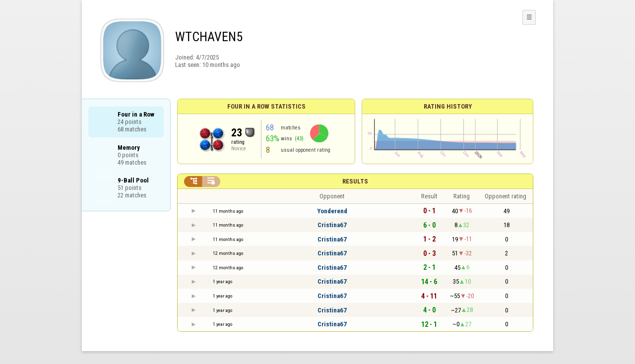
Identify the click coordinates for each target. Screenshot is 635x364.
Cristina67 (332, 225)
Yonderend (332, 211)
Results (355, 181)
